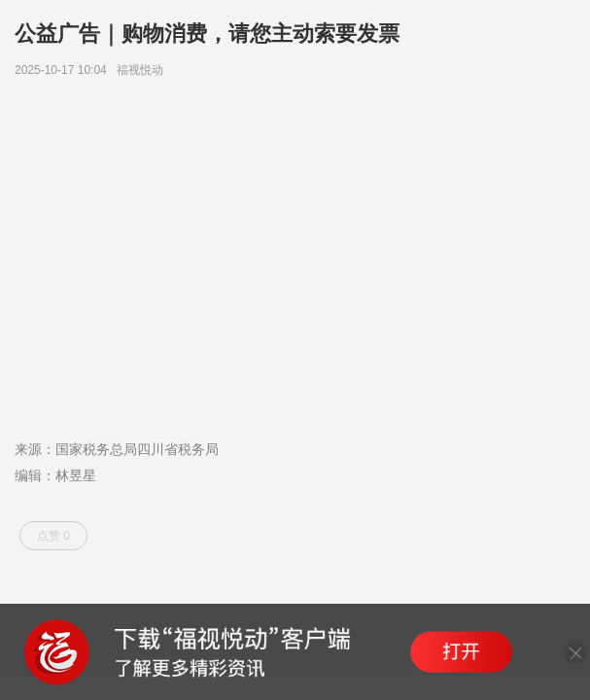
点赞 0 (53, 536)
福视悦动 (143, 70)
